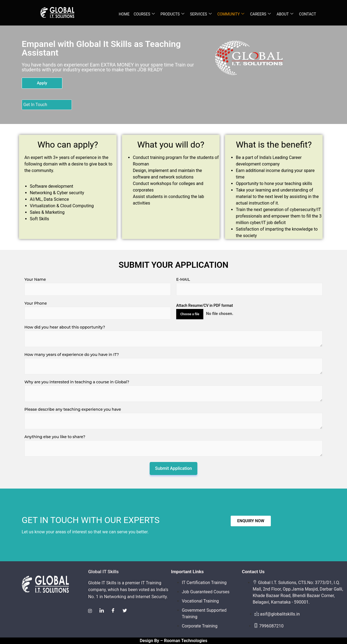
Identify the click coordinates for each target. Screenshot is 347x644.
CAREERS (260, 14)
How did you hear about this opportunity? (65, 327)
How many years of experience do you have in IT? (72, 355)
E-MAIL (183, 279)
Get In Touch (35, 105)
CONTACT (308, 14)
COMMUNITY (231, 14)
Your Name (35, 279)
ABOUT (285, 14)
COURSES (144, 14)
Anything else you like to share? (55, 437)
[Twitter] (126, 611)
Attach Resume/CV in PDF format (205, 305)
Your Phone (36, 303)
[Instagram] (90, 611)
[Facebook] (114, 611)
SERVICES (201, 14)
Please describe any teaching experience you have (73, 409)
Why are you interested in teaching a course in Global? (77, 382)
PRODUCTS (172, 14)
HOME (124, 14)
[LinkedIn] (102, 611)
